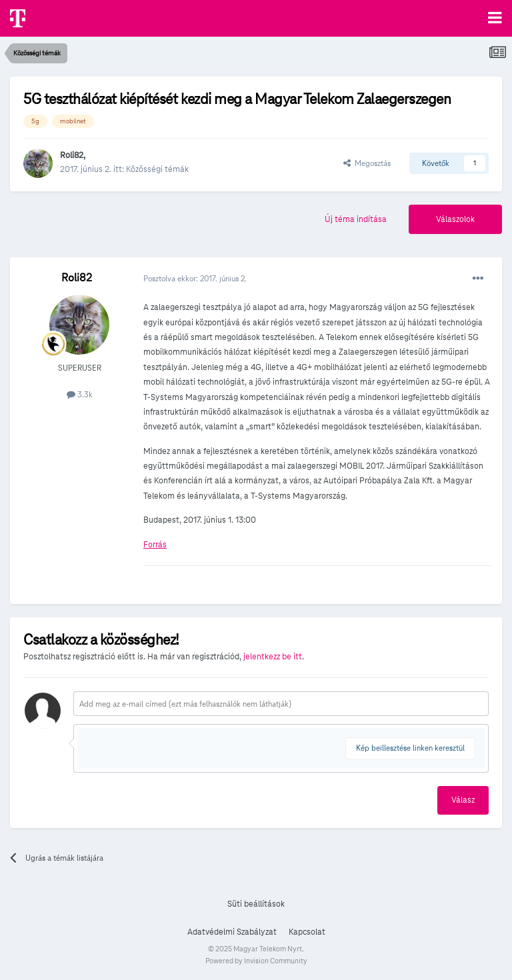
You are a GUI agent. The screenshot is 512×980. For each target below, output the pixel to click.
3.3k (80, 394)
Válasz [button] (463, 800)
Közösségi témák (157, 169)
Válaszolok (455, 219)
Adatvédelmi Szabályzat (232, 932)
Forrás (155, 545)
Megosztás (367, 163)
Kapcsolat (307, 932)
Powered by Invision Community (256, 961)
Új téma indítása (356, 219)
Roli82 (72, 155)
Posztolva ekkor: (195, 278)
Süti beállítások (256, 904)
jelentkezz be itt (273, 657)
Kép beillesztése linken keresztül (410, 748)
